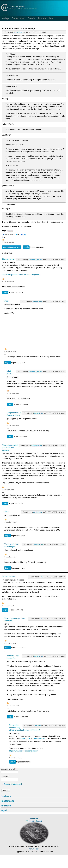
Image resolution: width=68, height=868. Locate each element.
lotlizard (38, 726)
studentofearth (37, 446)
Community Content (18, 18)
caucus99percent (17, 6)
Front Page (5, 18)
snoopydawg (37, 301)
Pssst (6, 301)
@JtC (7, 624)
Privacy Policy (34, 849)
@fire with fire (15, 734)
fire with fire (18, 32)
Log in (51, 18)
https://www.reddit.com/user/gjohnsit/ (23, 751)
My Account (42, 18)
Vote (4, 237)
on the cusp (38, 512)
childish (11, 231)
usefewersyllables (35, 259)
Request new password (13, 784)
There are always (9, 259)
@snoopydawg (13, 377)
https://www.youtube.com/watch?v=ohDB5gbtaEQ (21, 275)
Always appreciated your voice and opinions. (10, 447)
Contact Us (31, 18)
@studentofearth (11, 515)
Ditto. (7, 512)
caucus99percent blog (11, 247)
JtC (42, 577)
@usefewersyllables (12, 304)
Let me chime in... (9, 576)
